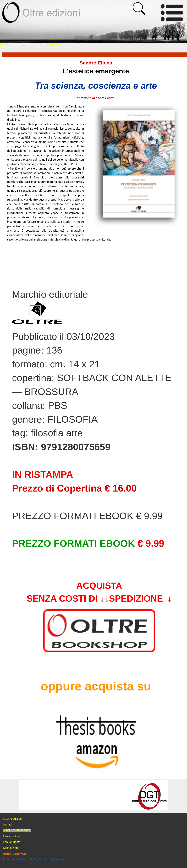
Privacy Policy (12, 859)
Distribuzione (11, 848)
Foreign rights (12, 842)
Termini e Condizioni (52, 859)
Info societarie (12, 836)
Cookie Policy (30, 859)
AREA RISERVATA (15, 854)
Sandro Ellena (96, 63)
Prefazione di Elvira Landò (96, 98)
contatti (7, 824)
